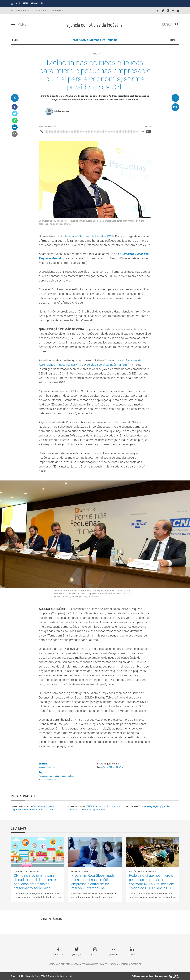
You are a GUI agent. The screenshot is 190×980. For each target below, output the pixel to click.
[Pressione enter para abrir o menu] (13, 25)
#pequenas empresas (47, 779)
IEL (42, 3)
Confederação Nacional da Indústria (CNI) (87, 236)
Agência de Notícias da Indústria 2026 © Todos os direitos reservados (42, 976)
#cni (50, 776)
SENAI (34, 3)
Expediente (57, 11)
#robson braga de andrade (64, 776)
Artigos (76, 964)
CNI (18, 3)
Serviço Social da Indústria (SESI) (108, 365)
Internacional (78, 807)
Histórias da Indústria (143, 872)
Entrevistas (64, 964)
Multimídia (40, 11)
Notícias (53, 964)
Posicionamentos (22, 807)
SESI (25, 3)
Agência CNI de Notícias (112, 767)
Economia (133, 807)
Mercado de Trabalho (103, 40)
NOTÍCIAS (79, 40)
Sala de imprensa (108, 964)
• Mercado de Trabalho (48, 767)
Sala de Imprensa (20, 11)
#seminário (43, 776)
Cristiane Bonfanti (62, 111)
